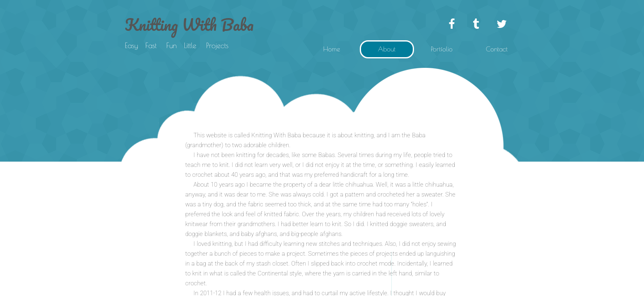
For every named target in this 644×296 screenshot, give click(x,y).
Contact (497, 49)
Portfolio (442, 49)
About (387, 49)
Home (332, 49)
